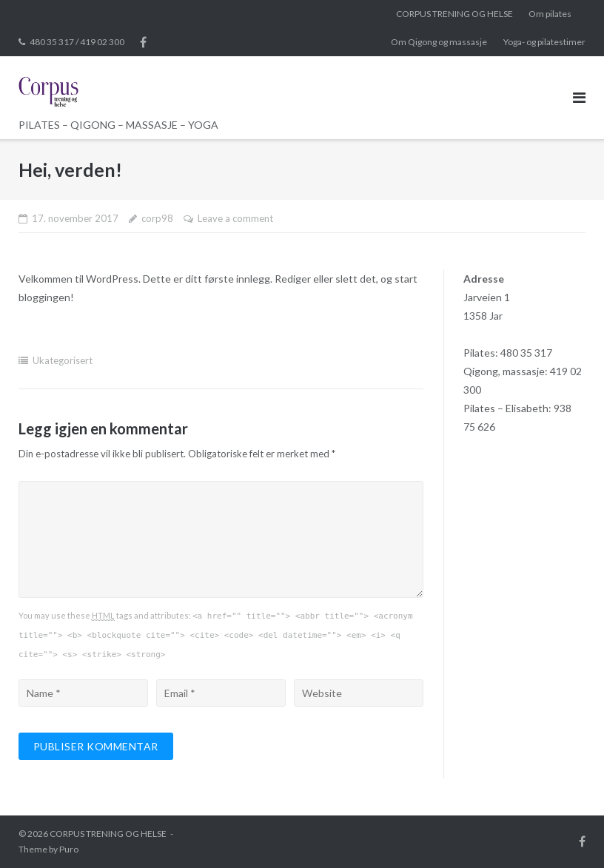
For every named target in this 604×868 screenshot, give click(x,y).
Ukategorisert (63, 360)
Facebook (143, 42)
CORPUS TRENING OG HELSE (454, 14)
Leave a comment (235, 218)
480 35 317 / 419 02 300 (77, 42)
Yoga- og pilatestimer (544, 42)
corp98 (157, 218)
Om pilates (550, 14)
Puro (69, 849)
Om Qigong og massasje (439, 42)
